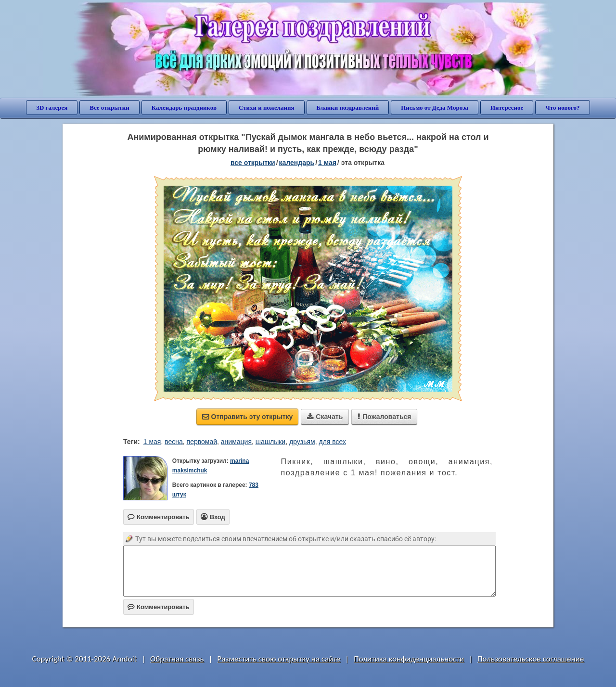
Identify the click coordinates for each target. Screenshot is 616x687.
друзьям (302, 442)
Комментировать (159, 607)
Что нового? (562, 108)
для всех (332, 442)
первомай (202, 442)
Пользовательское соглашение (531, 659)
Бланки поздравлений (348, 108)
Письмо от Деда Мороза (435, 108)
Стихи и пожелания (267, 108)
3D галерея (52, 108)
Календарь (297, 163)
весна (174, 442)
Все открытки (109, 108)
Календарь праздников (184, 108)
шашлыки (270, 442)
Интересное (507, 108)
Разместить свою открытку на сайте (279, 659)
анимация (236, 442)
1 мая (152, 442)
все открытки (253, 163)
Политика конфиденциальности (409, 659)
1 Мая (327, 163)
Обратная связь (177, 659)
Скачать (325, 417)
